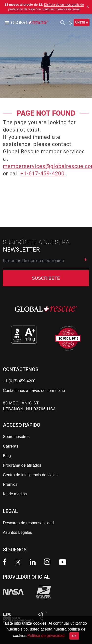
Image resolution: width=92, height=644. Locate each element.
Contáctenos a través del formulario (34, 391)
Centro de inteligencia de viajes (30, 475)
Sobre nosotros (16, 437)
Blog (7, 456)
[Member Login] (70, 22)
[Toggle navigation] (6, 23)
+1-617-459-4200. (43, 174)
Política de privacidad (46, 636)
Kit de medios (15, 494)
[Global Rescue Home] (34, 23)
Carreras (11, 446)
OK (74, 636)
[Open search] (63, 23)
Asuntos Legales (17, 532)
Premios (10, 484)
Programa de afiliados (22, 465)
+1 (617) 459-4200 (19, 381)
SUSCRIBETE (46, 278)
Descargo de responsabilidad (28, 523)
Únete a (82, 23)
